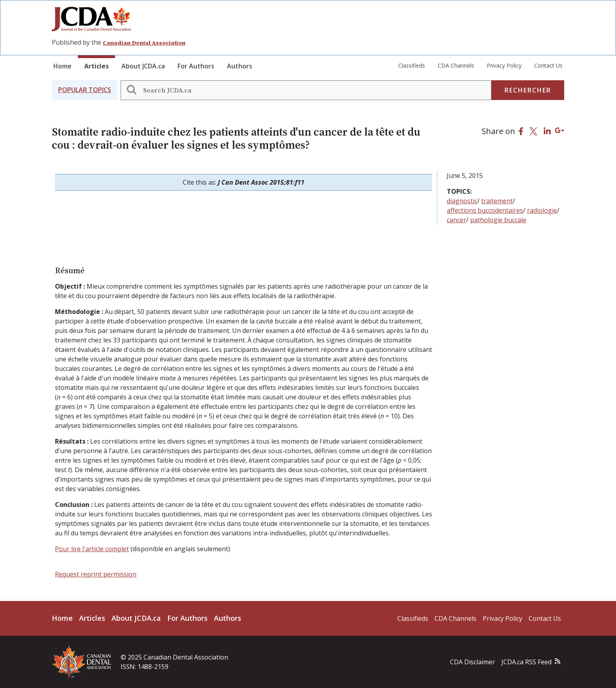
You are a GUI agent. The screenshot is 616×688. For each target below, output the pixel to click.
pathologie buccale (498, 220)
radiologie (542, 210)
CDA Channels (456, 65)
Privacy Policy (504, 65)
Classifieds (412, 65)
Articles (96, 66)
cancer (456, 220)
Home (62, 66)
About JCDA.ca (143, 66)
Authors (240, 66)
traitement (497, 201)
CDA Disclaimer (472, 662)
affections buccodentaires (485, 210)
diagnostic (462, 201)
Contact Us (548, 65)
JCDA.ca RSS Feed (526, 662)
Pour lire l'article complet (92, 549)
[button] (85, 90)
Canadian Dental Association (144, 43)
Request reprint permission (96, 574)
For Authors (196, 66)
